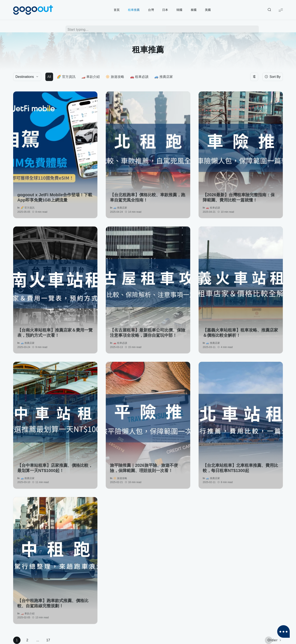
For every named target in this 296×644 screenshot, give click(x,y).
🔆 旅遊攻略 (115, 77)
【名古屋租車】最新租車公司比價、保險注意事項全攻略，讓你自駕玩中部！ (148, 333)
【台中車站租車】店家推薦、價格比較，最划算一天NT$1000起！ (55, 468)
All (49, 77)
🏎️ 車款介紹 (91, 77)
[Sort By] (273, 77)
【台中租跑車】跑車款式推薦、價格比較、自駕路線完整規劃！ (53, 603)
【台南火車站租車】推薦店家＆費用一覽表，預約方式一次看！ (55, 333)
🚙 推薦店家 (163, 77)
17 (48, 640)
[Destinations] (27, 77)
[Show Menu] (281, 10)
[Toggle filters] (254, 77)
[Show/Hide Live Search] (269, 10)
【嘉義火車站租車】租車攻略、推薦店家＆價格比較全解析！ (240, 333)
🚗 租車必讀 (139, 77)
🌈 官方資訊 (66, 77)
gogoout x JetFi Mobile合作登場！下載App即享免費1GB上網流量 (55, 197)
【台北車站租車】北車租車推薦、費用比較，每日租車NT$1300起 (240, 468)
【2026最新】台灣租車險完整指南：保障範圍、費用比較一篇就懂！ (239, 197)
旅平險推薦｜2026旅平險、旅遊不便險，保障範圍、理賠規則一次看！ (144, 468)
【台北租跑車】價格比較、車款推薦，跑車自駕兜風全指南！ (148, 197)
